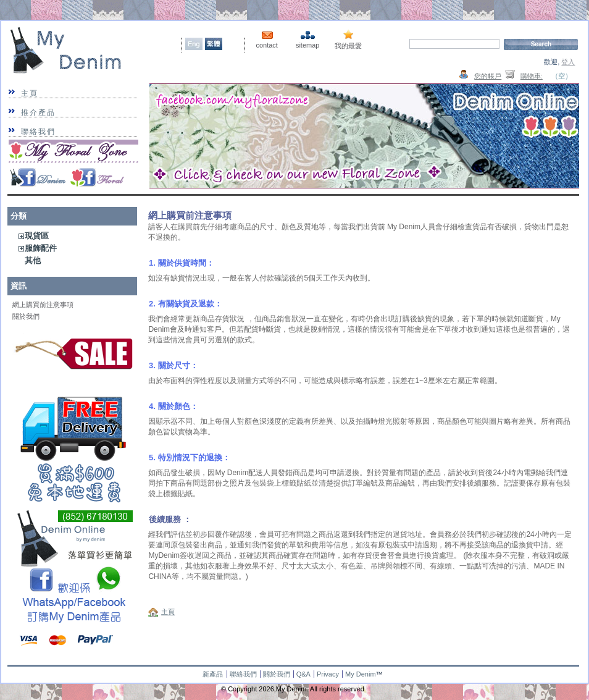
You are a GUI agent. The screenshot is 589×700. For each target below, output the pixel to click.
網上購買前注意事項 (43, 305)
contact (266, 45)
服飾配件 (41, 248)
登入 (568, 62)
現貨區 (37, 236)
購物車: (532, 76)
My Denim (361, 674)
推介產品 (38, 112)
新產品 (213, 674)
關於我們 (26, 316)
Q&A (303, 674)
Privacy (328, 674)
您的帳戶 (488, 76)
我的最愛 (348, 46)
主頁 (30, 93)
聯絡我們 (38, 132)
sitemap (308, 45)
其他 (33, 260)
